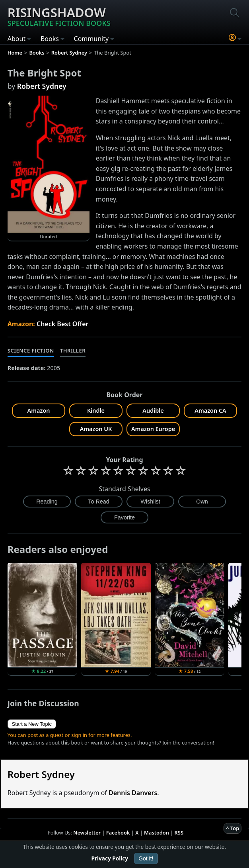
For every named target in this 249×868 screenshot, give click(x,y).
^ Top (232, 828)
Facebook (118, 833)
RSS (179, 833)
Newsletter (87, 833)
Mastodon (157, 833)
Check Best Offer (63, 324)
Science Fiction (31, 351)
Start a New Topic (32, 724)
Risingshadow (59, 16)
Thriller (73, 351)
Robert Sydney (42, 86)
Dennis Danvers (133, 793)
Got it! (146, 858)
